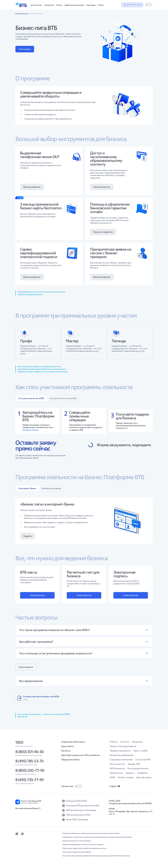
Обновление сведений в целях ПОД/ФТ (77, 852)
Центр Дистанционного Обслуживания (80, 755)
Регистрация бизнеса (138, 768)
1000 (19, 742)
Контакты (66, 751)
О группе (125, 742)
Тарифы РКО (134, 764)
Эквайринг (143, 773)
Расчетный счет (117, 764)
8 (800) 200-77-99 (30, 770)
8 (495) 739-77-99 (29, 780)
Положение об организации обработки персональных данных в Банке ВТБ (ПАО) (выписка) (96, 856)
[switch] (149, 5)
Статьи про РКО (143, 760)
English (115, 786)
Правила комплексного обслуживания (77, 841)
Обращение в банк (70, 760)
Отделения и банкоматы (73, 742)
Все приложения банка (28, 808)
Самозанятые (116, 773)
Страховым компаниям (121, 760)
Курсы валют (68, 746)
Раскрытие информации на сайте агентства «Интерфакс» (83, 845)
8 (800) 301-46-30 (30, 752)
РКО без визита (117, 768)
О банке (114, 742)
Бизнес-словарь (126, 777)
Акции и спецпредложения (123, 746)
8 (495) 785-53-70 (29, 761)
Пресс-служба (140, 751)
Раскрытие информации (122, 755)
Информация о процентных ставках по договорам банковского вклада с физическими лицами (97, 837)
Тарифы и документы (120, 751)
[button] (36, 5)
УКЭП (112, 777)
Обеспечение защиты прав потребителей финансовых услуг (84, 848)
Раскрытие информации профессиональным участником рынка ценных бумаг (91, 833)
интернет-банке (30, 430)
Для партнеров (144, 777)
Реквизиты (137, 742)
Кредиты (130, 773)
